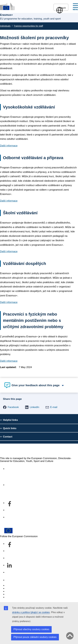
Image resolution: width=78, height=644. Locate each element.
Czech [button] (61, 8)
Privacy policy (14, 594)
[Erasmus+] (7, 6)
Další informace (9, 146)
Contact (10, 580)
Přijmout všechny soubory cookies (31, 629)
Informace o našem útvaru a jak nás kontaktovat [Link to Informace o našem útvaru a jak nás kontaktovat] (33, 485)
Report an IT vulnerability (20, 586)
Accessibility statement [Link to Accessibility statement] (19, 469)
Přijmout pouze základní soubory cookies (35, 637)
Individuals (5, 26)
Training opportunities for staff (28, 26)
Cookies (10, 591)
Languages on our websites (21, 588)
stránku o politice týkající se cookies (31, 612)
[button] (11, 407)
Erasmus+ (10, 450)
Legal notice (13, 597)
